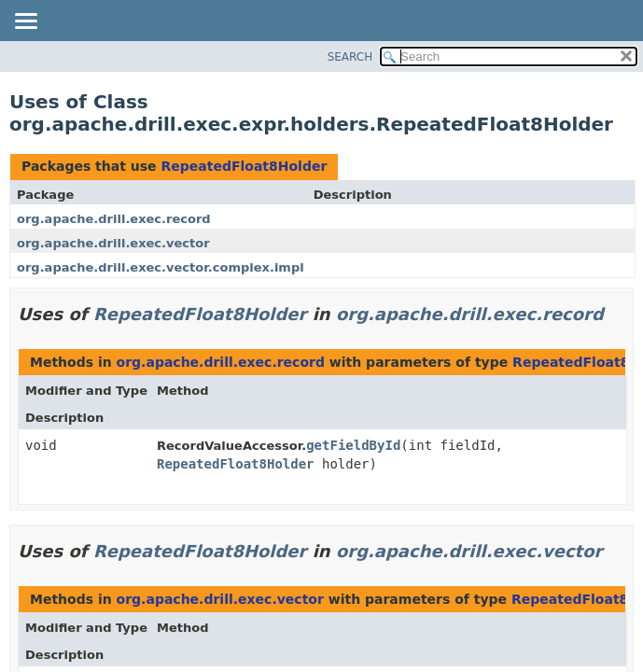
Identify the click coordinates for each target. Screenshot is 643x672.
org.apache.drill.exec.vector (113, 243)
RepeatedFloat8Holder (244, 166)
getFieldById (353, 445)
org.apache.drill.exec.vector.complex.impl (161, 267)
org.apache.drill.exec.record (114, 219)
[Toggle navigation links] (25, 22)
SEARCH (350, 57)
